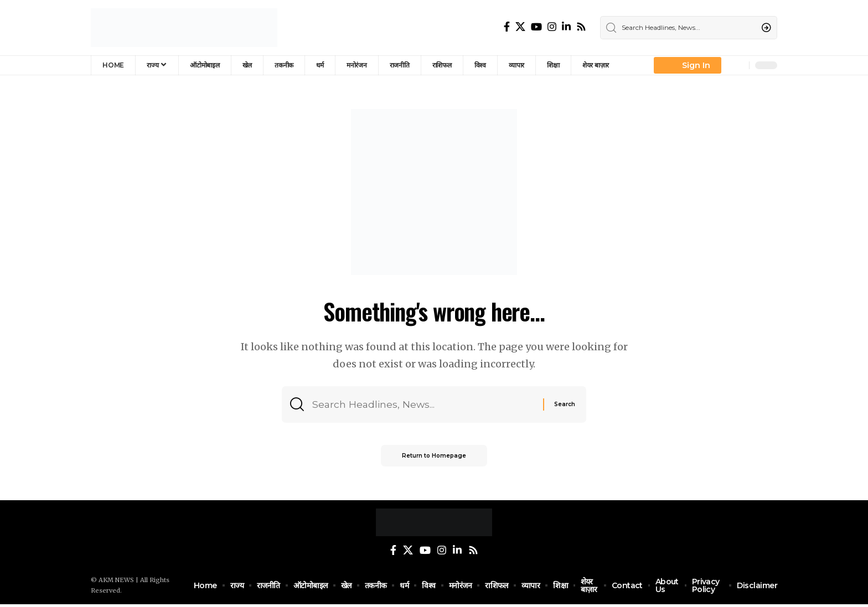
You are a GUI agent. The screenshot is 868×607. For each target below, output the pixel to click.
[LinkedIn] (566, 27)
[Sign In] (688, 65)
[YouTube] (536, 27)
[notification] (738, 65)
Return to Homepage (434, 458)
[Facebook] (507, 27)
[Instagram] (552, 27)
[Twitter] (520, 27)
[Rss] (581, 27)
